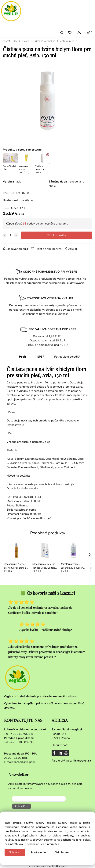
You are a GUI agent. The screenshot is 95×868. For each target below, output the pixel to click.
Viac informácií (50, 844)
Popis (23, 357)
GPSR (41, 357)
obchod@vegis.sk (24, 762)
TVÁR (25, 41)
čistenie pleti (67, 41)
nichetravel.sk (82, 761)
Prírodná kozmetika (44, 41)
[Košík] (89, 33)
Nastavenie (38, 852)
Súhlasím (15, 852)
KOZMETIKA (10, 41)
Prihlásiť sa (22, 806)
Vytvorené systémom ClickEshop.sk (48, 866)
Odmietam (62, 852)
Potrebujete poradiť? (67, 357)
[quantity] (10, 235)
